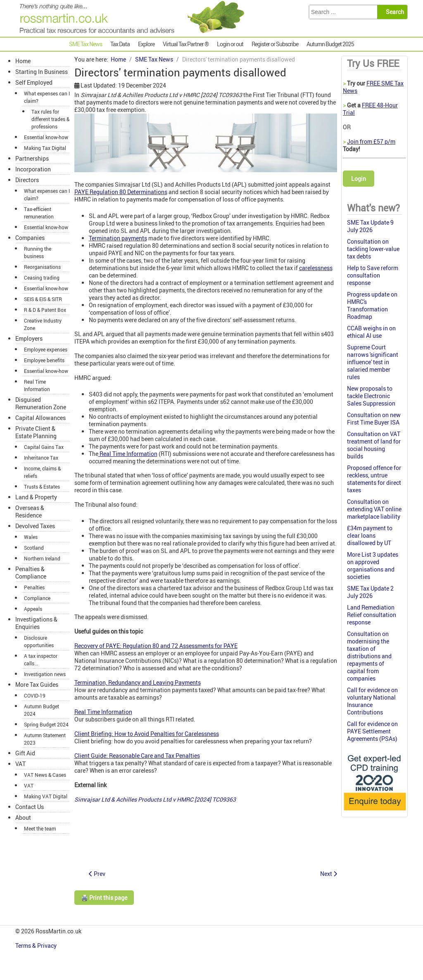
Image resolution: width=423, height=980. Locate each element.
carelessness (316, 268)
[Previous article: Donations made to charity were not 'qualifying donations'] (97, 874)
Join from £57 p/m (371, 141)
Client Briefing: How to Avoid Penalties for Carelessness (147, 734)
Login (359, 179)
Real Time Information (103, 712)
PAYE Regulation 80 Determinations (121, 192)
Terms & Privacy (37, 946)
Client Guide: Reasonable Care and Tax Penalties (137, 756)
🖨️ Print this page (104, 898)
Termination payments (118, 238)
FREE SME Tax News (373, 87)
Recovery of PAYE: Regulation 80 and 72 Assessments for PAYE (156, 646)
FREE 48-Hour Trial (370, 109)
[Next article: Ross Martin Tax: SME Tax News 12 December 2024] (329, 874)
